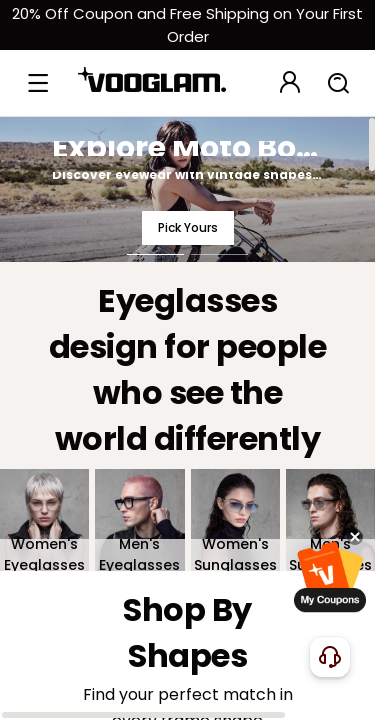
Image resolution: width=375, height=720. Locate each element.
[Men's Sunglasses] (330, 520)
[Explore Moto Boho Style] (187, 189)
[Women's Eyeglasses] (44, 520)
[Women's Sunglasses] (235, 520)
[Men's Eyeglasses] (139, 520)
